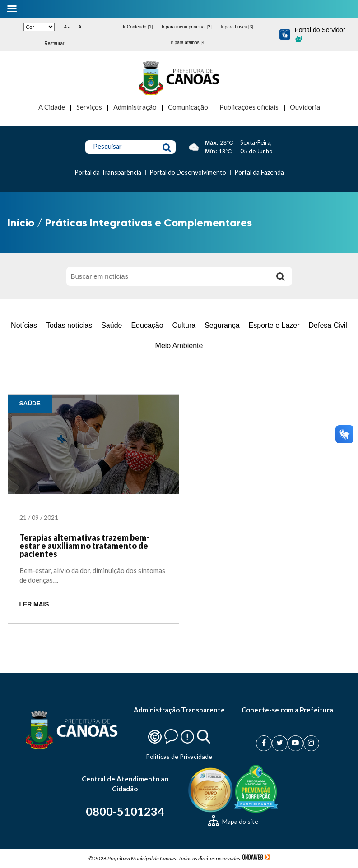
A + (82, 27)
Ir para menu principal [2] (187, 27)
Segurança (222, 325)
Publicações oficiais (249, 107)
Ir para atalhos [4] (188, 43)
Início (21, 223)
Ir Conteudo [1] (138, 27)
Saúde (112, 325)
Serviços (89, 107)
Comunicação (188, 107)
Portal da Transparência (108, 172)
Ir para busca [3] (237, 27)
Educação (147, 325)
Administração (135, 107)
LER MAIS (34, 604)
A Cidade (52, 107)
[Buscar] (281, 276)
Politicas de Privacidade (179, 756)
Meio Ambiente (179, 346)
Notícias (24, 325)
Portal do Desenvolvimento (188, 172)
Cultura (184, 325)
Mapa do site (233, 821)
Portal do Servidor (320, 34)
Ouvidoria (305, 107)
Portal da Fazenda (259, 172)
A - (66, 27)
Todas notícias (69, 325)
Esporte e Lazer (274, 325)
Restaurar (54, 44)
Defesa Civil (328, 325)
